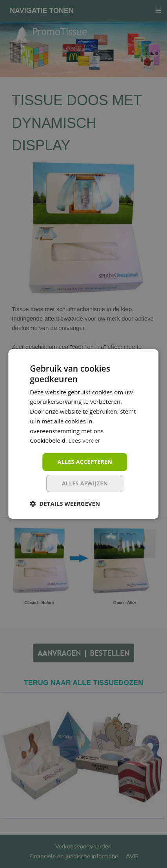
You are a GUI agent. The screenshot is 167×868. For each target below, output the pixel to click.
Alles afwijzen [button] (85, 483)
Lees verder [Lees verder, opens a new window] (85, 440)
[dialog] (83, 434)
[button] (65, 503)
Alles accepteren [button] (85, 462)
